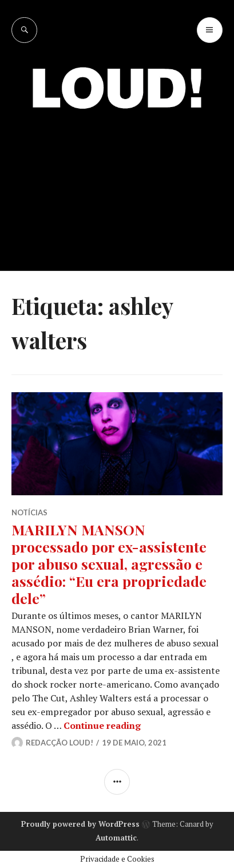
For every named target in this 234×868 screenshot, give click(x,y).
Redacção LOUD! (60, 743)
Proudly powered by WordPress (80, 824)
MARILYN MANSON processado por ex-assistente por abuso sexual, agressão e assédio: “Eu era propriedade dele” (109, 564)
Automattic (116, 838)
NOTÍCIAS (29, 512)
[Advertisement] (117, 182)
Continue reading (102, 725)
